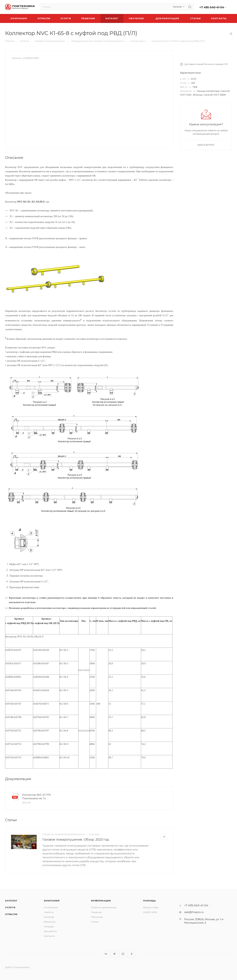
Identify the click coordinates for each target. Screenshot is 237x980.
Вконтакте (106, 954)
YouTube (123, 954)
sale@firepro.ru (194, 912)
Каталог (11, 901)
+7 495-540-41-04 (212, 7)
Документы (50, 931)
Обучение (97, 917)
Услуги (10, 907)
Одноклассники (132, 954)
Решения (96, 912)
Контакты (49, 936)
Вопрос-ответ (151, 907)
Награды (49, 926)
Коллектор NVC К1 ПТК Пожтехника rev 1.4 (37, 797)
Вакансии (50, 922)
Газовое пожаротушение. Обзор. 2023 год (76, 840)
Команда (49, 917)
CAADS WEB (150, 912)
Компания (52, 901)
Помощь (149, 901)
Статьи (95, 922)
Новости (49, 912)
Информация (101, 901)
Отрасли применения (104, 907)
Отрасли (11, 914)
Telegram (114, 954)
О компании (51, 907)
